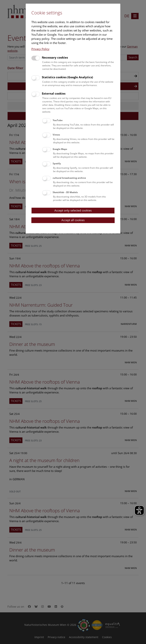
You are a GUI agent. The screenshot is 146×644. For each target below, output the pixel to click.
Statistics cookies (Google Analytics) (67, 77)
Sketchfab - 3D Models (65, 192)
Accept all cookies (73, 220)
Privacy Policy (40, 49)
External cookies (54, 93)
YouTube (58, 120)
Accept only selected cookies (73, 210)
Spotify (57, 163)
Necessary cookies (55, 57)
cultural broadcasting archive (69, 178)
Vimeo (56, 135)
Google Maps (60, 149)
